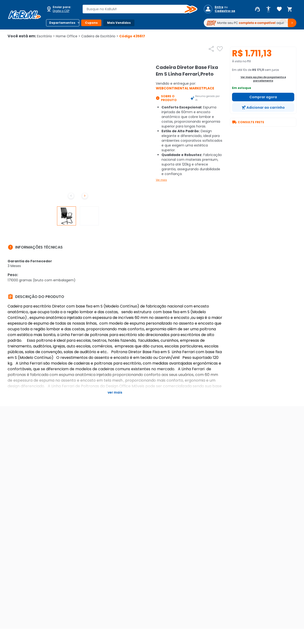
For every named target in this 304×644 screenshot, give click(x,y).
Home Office (68, 36)
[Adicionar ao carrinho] (263, 107)
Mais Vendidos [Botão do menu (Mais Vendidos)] (119, 23)
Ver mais (161, 180)
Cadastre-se (225, 11)
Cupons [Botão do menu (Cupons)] (91, 23)
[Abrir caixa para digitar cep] (61, 9)
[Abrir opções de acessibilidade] (268, 9)
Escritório (46, 36)
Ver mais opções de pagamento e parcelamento (263, 79)
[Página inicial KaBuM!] (24, 15)
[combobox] (137, 9)
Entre (219, 7)
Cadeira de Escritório (100, 36)
